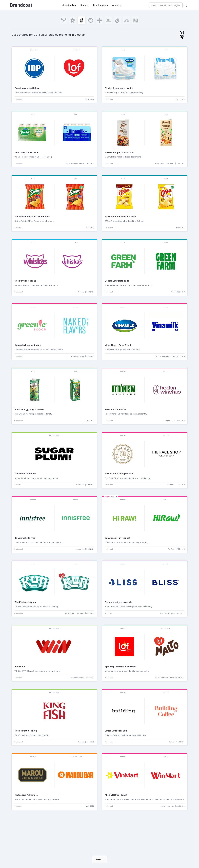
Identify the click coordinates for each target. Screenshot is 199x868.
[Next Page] (100, 859)
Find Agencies (101, 5)
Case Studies (69, 5)
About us (117, 5)
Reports (85, 5)
